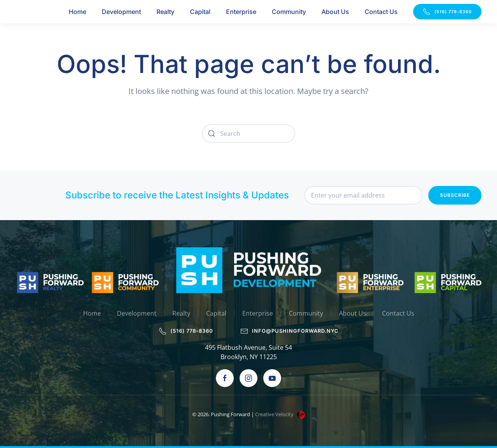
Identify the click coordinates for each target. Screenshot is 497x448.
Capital (200, 12)
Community (289, 12)
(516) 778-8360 (447, 12)
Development (121, 12)
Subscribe (455, 195)
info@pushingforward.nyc (290, 331)
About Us (335, 12)
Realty (165, 12)
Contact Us (381, 12)
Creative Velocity (281, 414)
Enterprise (241, 12)
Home (77, 12)
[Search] (248, 134)
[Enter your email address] (363, 195)
